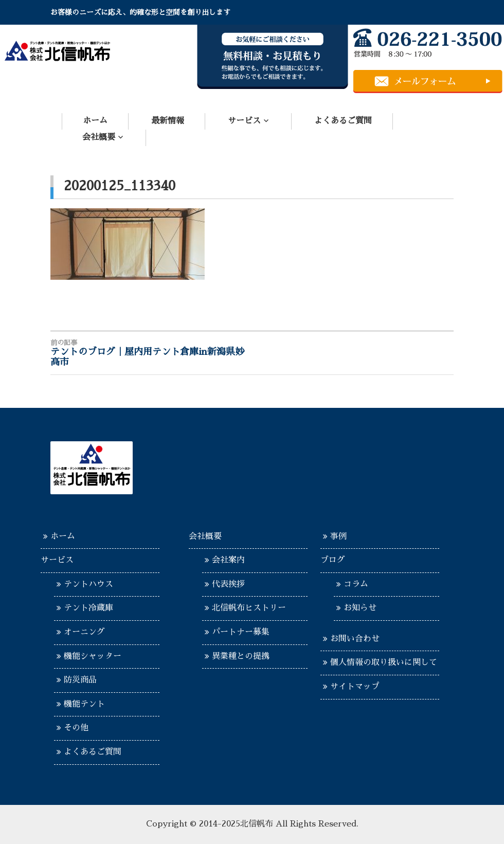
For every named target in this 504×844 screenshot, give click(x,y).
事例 (338, 536)
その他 (76, 728)
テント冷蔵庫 (88, 608)
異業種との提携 (241, 656)
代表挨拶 (228, 584)
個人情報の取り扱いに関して (384, 662)
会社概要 (99, 137)
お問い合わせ (355, 639)
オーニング (84, 632)
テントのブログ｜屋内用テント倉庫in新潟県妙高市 (151, 353)
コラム (356, 584)
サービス (244, 121)
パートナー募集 (241, 632)
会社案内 (228, 560)
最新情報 (168, 121)
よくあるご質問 (343, 121)
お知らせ (360, 608)
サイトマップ (355, 687)
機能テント (84, 704)
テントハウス (88, 584)
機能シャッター (93, 656)
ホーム (95, 121)
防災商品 (80, 680)
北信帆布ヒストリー (249, 608)
